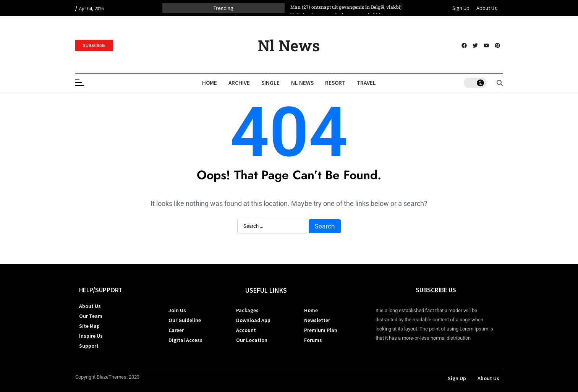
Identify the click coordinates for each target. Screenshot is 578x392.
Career (176, 330)
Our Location (252, 340)
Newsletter (317, 320)
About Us (487, 8)
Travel (366, 83)
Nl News (289, 45)
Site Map (89, 326)
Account (246, 330)
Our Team (91, 316)
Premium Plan (321, 330)
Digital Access (185, 340)
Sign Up (461, 8)
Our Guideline (185, 320)
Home (210, 83)
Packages (247, 310)
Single (270, 83)
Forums (313, 340)
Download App (253, 320)
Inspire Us (91, 336)
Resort (335, 83)
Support (89, 346)
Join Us (177, 310)
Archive (239, 83)
